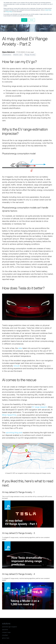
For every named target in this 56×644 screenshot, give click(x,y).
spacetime (5, 630)
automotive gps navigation (10, 627)
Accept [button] (24, 20)
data (20, 348)
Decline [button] (32, 20)
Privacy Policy (9, 12)
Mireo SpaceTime (9, 415)
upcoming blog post (14, 433)
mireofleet (5, 635)
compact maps (6, 632)
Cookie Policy (48, 10)
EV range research (39, 407)
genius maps (6, 638)
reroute (17, 366)
